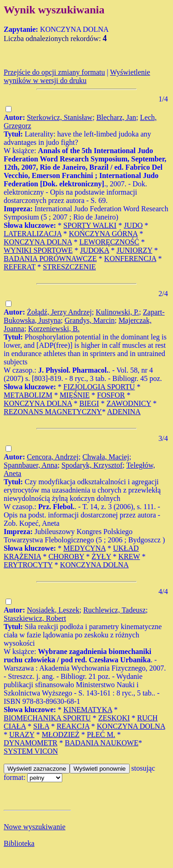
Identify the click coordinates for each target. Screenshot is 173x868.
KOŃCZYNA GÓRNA (103, 234)
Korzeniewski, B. (54, 329)
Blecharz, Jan (116, 117)
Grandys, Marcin (89, 320)
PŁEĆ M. (101, 734)
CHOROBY (66, 556)
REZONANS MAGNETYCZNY (53, 412)
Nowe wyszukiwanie (35, 827)
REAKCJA (73, 726)
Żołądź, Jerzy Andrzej (59, 312)
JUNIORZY (135, 250)
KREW (129, 556)
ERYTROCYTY (28, 565)
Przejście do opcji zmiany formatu (54, 72)
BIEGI (89, 403)
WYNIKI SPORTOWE (38, 250)
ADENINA (124, 412)
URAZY (22, 734)
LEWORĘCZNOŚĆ (109, 242)
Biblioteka (19, 843)
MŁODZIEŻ (61, 734)
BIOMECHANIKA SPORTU (47, 718)
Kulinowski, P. (118, 312)
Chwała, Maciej (106, 457)
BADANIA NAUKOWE (101, 743)
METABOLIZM (28, 395)
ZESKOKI (114, 718)
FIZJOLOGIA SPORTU (99, 387)
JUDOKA (94, 250)
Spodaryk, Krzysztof (92, 465)
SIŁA (41, 726)
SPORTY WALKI (90, 225)
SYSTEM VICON (31, 751)
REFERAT (20, 267)
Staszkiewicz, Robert (35, 618)
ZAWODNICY (129, 403)
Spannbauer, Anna (31, 465)
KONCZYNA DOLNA (38, 242)
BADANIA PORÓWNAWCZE (50, 259)
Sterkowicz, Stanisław (60, 117)
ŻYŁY (101, 556)
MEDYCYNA (84, 548)
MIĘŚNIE (75, 395)
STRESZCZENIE (69, 267)
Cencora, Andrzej (53, 457)
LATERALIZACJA (33, 234)
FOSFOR (111, 395)
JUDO (133, 225)
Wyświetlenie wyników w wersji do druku (77, 76)
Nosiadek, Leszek (53, 610)
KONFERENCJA (130, 259)
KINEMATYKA (88, 710)
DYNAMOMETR (30, 743)
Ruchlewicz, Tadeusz (114, 610)
